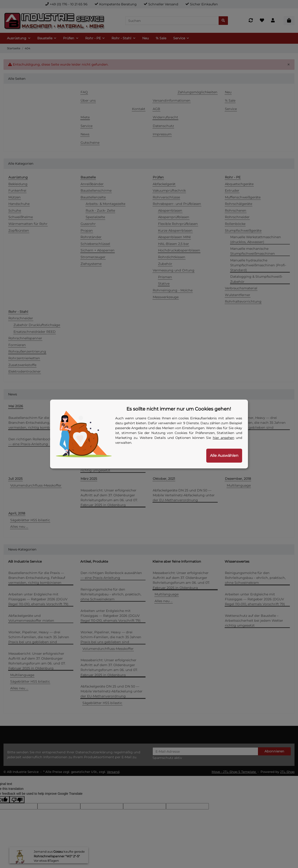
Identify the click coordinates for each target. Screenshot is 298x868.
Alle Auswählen (224, 456)
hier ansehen (223, 438)
